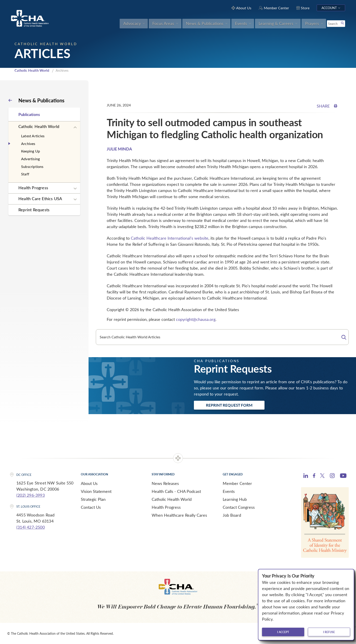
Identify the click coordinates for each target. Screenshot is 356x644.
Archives (28, 144)
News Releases (165, 483)
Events (229, 491)
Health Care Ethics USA (40, 199)
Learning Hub (235, 499)
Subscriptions (32, 166)
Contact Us (91, 507)
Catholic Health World (32, 70)
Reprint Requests (34, 210)
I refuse (329, 632)
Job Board (232, 515)
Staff (25, 174)
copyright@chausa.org (196, 319)
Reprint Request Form (229, 405)
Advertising (30, 159)
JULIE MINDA (119, 149)
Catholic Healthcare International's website (170, 238)
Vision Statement (96, 491)
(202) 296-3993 (31, 495)
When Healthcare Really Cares (179, 515)
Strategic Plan (93, 499)
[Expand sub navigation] (75, 128)
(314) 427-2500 (31, 527)
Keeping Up (31, 151)
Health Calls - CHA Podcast (176, 491)
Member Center (237, 483)
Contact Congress (239, 507)
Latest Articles (33, 136)
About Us (89, 483)
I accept (283, 632)
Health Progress (33, 188)
